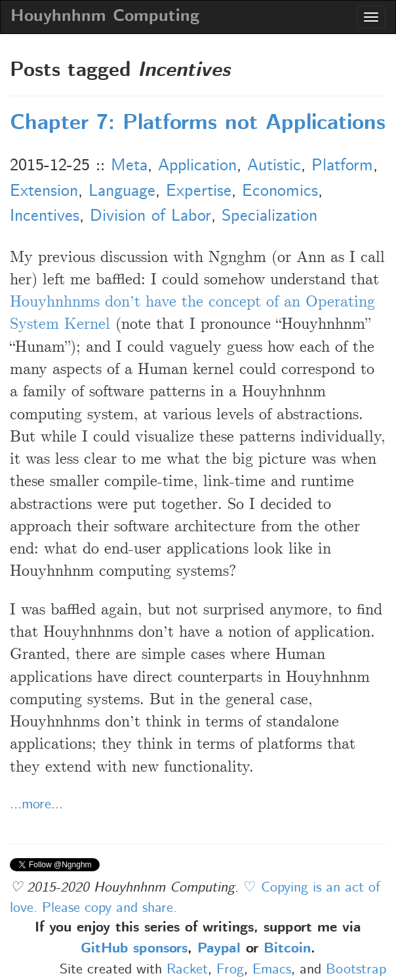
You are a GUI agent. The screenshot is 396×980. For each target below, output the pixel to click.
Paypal (219, 949)
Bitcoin (287, 949)
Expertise (199, 191)
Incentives (45, 216)
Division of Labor (150, 216)
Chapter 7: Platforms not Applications (198, 124)
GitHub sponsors (134, 949)
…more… (36, 804)
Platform (342, 166)
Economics (280, 191)
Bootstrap (356, 970)
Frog (230, 970)
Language (122, 191)
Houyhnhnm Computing (105, 17)
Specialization (269, 216)
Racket (187, 970)
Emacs (272, 970)
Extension (44, 191)
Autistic (274, 166)
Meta (129, 166)
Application (197, 166)
